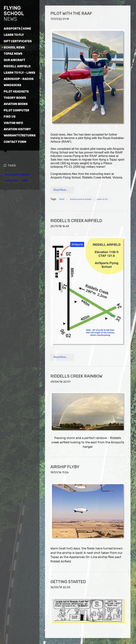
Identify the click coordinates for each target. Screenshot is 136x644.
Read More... (60, 190)
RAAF (25, 180)
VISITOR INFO (13, 123)
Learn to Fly (11, 180)
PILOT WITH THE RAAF (71, 14)
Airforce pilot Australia (17, 174)
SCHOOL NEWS (14, 47)
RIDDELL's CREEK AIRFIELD (76, 221)
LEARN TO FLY (14, 35)
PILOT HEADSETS (16, 92)
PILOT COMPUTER (16, 110)
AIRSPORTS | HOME (17, 29)
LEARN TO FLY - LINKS (19, 73)
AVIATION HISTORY (17, 129)
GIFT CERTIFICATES (18, 41)
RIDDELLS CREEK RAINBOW (76, 376)
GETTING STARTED (68, 582)
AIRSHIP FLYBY (65, 467)
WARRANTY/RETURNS (20, 135)
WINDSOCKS (12, 85)
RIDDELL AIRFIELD (17, 66)
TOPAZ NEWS (13, 54)
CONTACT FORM (15, 142)
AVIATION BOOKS (16, 104)
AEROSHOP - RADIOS (19, 79)
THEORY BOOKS (15, 98)
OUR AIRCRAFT (14, 60)
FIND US (10, 117)
